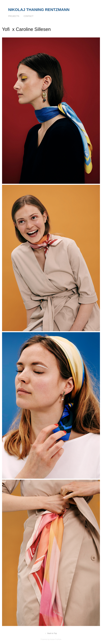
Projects (14, 16)
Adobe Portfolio (56, 639)
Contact (29, 16)
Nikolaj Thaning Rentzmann (39, 10)
